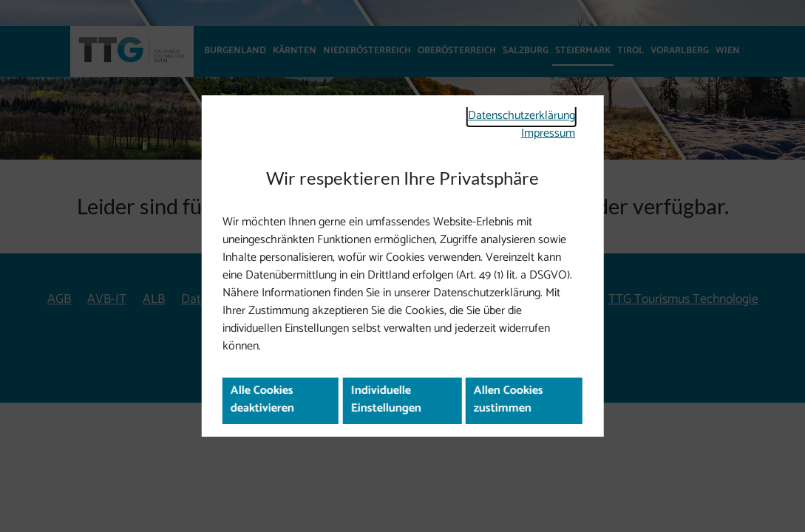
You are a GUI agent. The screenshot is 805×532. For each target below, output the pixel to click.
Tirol (631, 51)
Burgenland (235, 51)
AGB (59, 300)
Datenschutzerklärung (513, 106)
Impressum (543, 125)
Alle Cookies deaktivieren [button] (268, 407)
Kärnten (295, 51)
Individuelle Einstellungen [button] (390, 407)
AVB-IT (107, 300)
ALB (154, 300)
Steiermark (583, 51)
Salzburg (526, 51)
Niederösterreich (367, 51)
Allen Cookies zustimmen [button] (512, 407)
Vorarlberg (680, 51)
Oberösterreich (457, 51)
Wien (728, 51)
